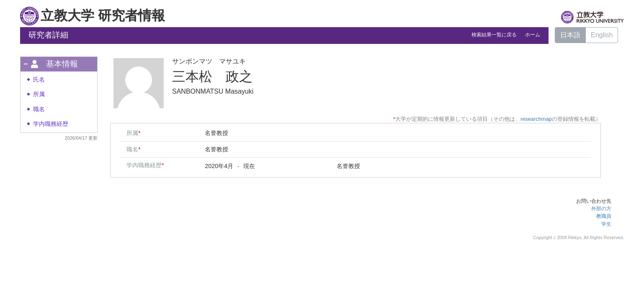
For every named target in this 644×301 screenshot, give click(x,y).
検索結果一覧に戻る (494, 35)
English (602, 35)
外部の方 (601, 209)
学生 (606, 224)
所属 (39, 94)
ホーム (533, 35)
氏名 (39, 80)
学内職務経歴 (51, 124)
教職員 (604, 216)
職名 (39, 109)
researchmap (536, 119)
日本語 (570, 35)
